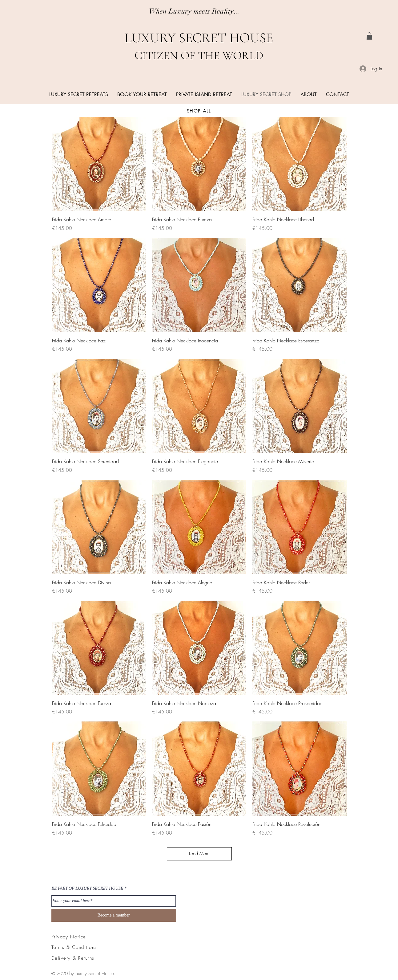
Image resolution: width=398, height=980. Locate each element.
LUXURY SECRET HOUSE (199, 38)
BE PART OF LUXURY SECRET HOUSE (88, 888)
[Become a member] (114, 915)
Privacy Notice (69, 937)
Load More (199, 854)
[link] (369, 36)
